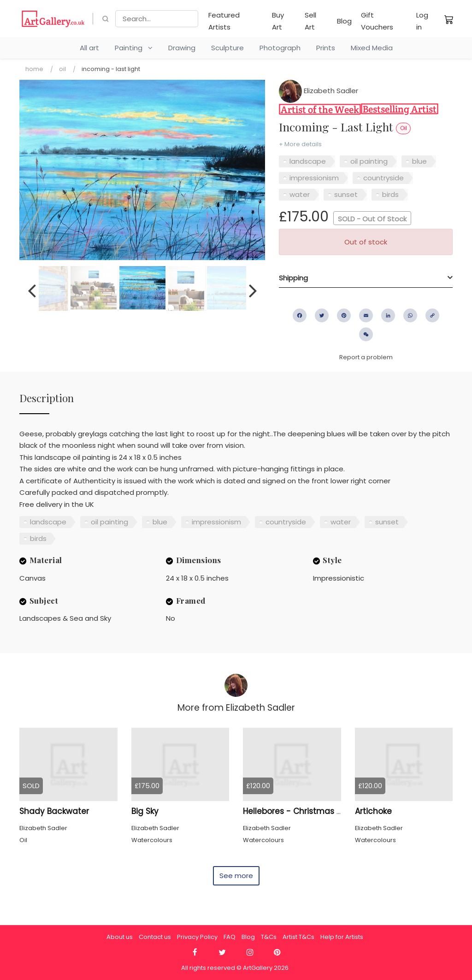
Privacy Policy (197, 937)
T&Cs (269, 937)
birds (390, 194)
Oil (62, 69)
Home (34, 69)
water (300, 194)
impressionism (314, 178)
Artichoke (373, 811)
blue (419, 161)
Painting (134, 48)
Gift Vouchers (377, 21)
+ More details (300, 144)
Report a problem (366, 357)
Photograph (280, 48)
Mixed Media (372, 48)
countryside (383, 178)
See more (236, 876)
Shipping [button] (293, 278)
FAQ (230, 937)
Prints (326, 48)
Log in (422, 21)
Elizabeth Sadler (319, 91)
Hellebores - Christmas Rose (299, 811)
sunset (346, 194)
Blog (344, 21)
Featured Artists (224, 21)
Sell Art (310, 21)
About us (120, 937)
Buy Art (278, 21)
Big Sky (145, 811)
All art (89, 48)
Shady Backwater (54, 811)
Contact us (155, 937)
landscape (308, 161)
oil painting (369, 161)
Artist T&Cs (298, 937)
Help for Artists (342, 937)
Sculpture (227, 48)
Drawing (182, 48)
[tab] (366, 278)
